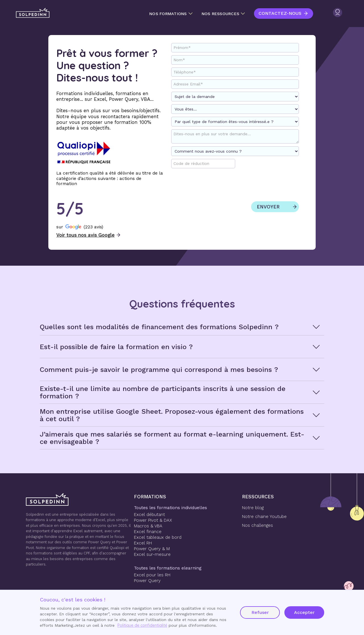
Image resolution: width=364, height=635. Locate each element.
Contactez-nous (280, 13)
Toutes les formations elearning (168, 568)
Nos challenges (258, 525)
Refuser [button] (260, 612)
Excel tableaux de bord (158, 537)
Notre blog (253, 508)
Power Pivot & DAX (153, 520)
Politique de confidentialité (142, 625)
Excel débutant (149, 515)
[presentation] (252, 186)
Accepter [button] (304, 612)
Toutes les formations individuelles (170, 508)
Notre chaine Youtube (264, 517)
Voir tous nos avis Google (85, 235)
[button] (171, 14)
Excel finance (148, 532)
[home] (33, 13)
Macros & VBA (148, 526)
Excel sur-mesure (152, 554)
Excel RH (143, 543)
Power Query (147, 581)
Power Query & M (152, 549)
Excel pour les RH (152, 575)
